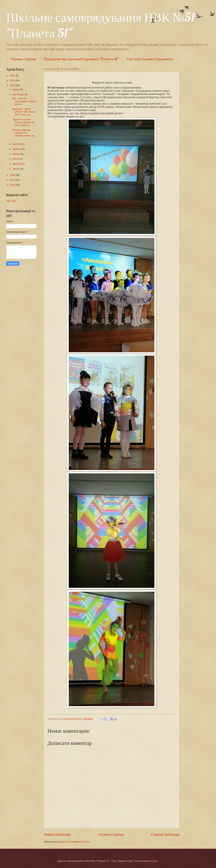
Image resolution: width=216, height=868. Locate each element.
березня (17, 164)
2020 (13, 81)
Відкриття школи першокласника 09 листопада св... (23, 122)
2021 (13, 76)
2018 (13, 175)
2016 (13, 185)
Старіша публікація (165, 835)
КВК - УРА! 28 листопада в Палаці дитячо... (24, 101)
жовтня (17, 144)
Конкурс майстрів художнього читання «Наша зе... (24, 133)
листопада (18, 94)
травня (17, 154)
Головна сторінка (23, 59)
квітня (16, 159)
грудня (16, 89)
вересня (17, 149)
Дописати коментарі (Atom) (76, 842)
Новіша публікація (57, 835)
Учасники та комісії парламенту (150, 59)
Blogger (154, 861)
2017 (13, 180)
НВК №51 (11, 201)
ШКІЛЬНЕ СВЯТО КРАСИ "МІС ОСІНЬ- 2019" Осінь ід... (24, 112)
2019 (13, 85)
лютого (17, 169)
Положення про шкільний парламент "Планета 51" (81, 59)
